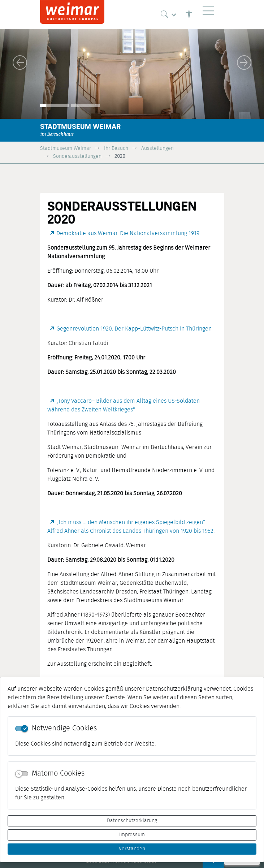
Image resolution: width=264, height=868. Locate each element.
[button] (20, 62)
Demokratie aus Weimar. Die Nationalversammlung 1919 (128, 233)
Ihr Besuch (116, 148)
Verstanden (132, 849)
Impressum (132, 835)
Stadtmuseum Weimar (66, 148)
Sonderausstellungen (77, 156)
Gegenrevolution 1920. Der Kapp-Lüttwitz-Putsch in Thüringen (134, 329)
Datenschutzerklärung (132, 821)
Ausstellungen (157, 148)
